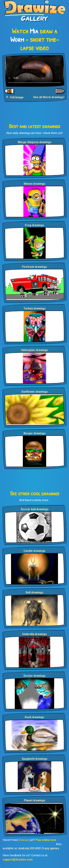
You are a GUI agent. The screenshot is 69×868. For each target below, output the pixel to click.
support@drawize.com (18, 860)
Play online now (46, 840)
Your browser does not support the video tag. (34, 71)
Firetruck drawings (34, 267)
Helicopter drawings (34, 350)
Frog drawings (34, 225)
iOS (32, 848)
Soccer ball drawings (35, 509)
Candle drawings (34, 551)
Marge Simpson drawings (35, 142)
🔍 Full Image (15, 97)
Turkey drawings (35, 308)
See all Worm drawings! (49, 97)
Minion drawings (34, 184)
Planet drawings (35, 800)
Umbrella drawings (34, 634)
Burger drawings (35, 433)
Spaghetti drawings (35, 759)
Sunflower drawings (35, 392)
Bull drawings (35, 592)
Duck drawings (34, 717)
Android (24, 848)
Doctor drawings (35, 676)
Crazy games (50, 848)
